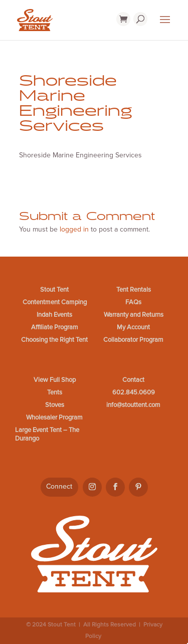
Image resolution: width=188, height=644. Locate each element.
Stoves (55, 405)
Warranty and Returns (134, 315)
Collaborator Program (133, 340)
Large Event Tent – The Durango (47, 434)
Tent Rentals (134, 290)
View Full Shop (55, 380)
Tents (55, 392)
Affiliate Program (55, 327)
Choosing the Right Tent (54, 340)
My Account (133, 327)
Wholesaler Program (54, 417)
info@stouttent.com (133, 405)
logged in (74, 229)
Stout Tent (54, 290)
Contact (133, 380)
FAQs (133, 302)
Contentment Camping (55, 302)
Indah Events (54, 315)
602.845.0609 (134, 392)
